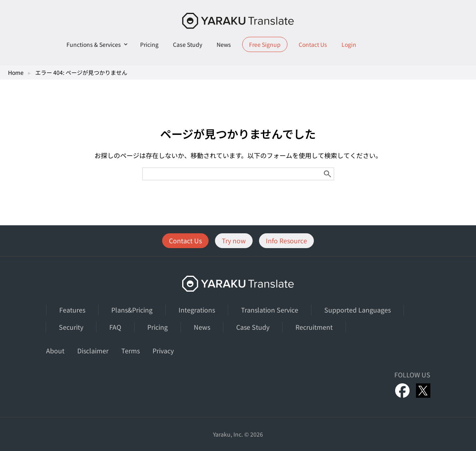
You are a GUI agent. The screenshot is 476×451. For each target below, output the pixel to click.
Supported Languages (358, 310)
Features (72, 310)
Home (16, 72)
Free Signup (265, 44)
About (55, 351)
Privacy (163, 351)
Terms (131, 351)
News (224, 44)
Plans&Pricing (132, 310)
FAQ (115, 327)
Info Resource (286, 241)
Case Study (188, 44)
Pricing (149, 44)
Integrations (197, 310)
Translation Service (270, 310)
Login (349, 44)
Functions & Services (94, 44)
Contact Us (313, 44)
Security (71, 327)
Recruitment (314, 327)
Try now (234, 241)
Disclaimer (93, 351)
